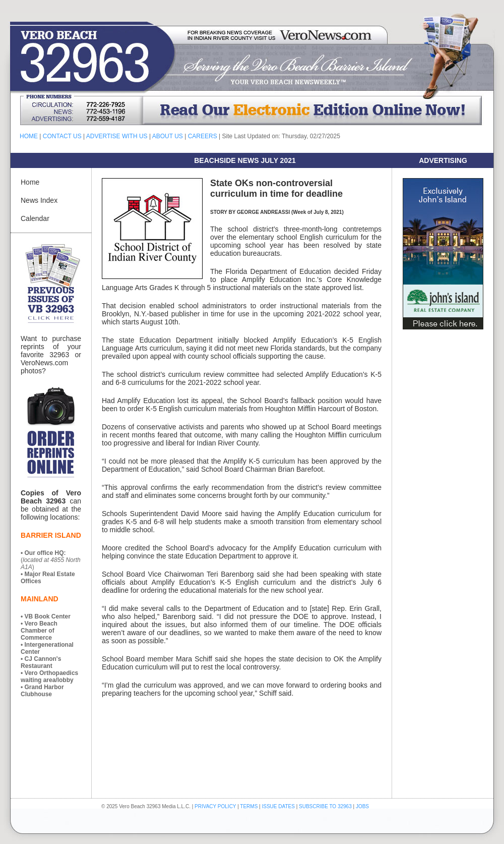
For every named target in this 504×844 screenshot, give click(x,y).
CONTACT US (62, 136)
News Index (39, 200)
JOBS (362, 806)
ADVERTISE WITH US (117, 136)
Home (30, 182)
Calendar (35, 218)
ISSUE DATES (278, 806)
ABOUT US (168, 136)
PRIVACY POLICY (215, 806)
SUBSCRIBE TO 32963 (326, 806)
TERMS (249, 806)
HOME (29, 136)
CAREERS (203, 136)
